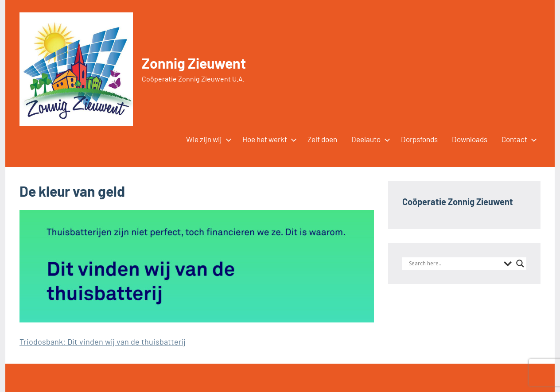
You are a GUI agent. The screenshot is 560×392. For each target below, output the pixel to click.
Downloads (470, 139)
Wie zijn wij (207, 139)
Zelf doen (322, 139)
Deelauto (369, 139)
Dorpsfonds (419, 139)
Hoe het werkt (268, 139)
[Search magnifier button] (520, 264)
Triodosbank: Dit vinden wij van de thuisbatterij (103, 342)
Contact (517, 139)
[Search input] (454, 264)
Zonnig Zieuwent (194, 63)
